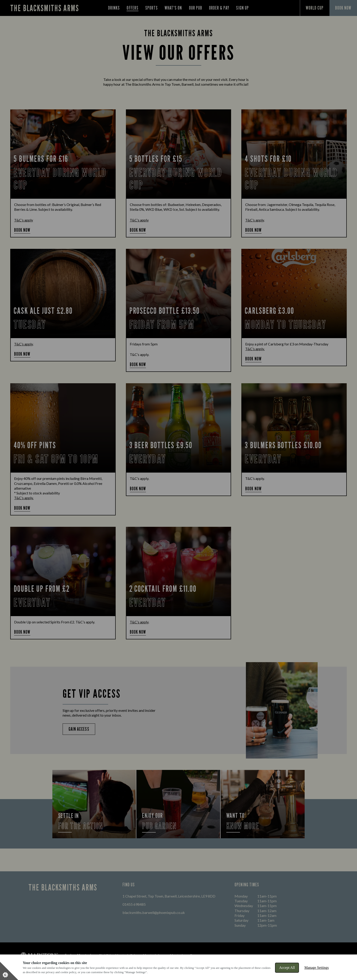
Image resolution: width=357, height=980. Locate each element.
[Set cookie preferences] (9, 971)
